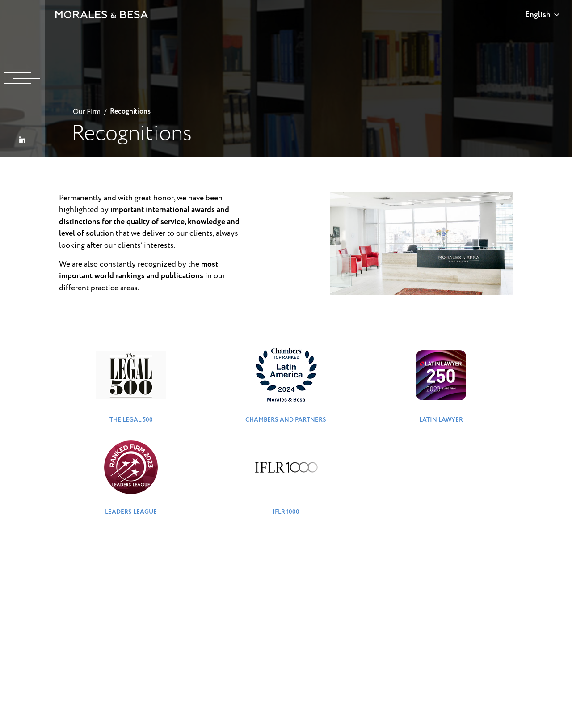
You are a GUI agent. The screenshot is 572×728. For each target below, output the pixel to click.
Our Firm (87, 112)
